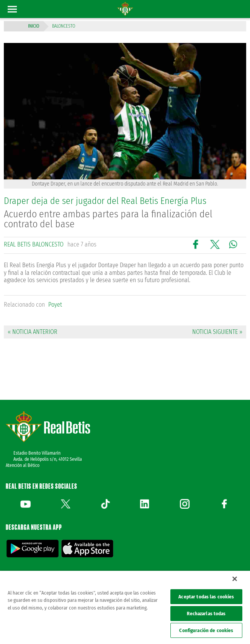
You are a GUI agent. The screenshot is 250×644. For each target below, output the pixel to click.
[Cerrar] (235, 579)
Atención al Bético (23, 465)
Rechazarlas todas (206, 614)
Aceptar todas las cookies (206, 597)
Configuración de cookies (206, 630)
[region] (125, 607)
